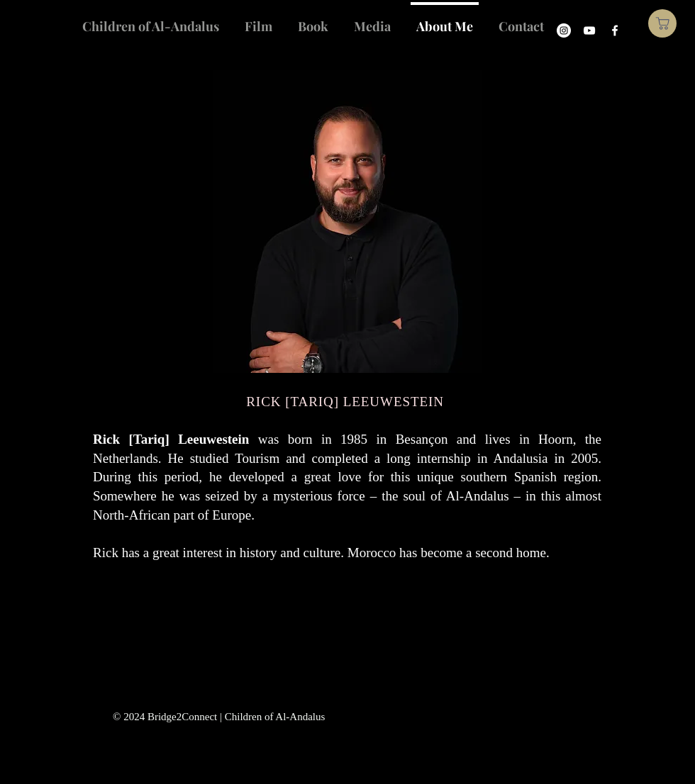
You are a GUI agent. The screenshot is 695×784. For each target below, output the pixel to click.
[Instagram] (564, 30)
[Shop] (662, 23)
